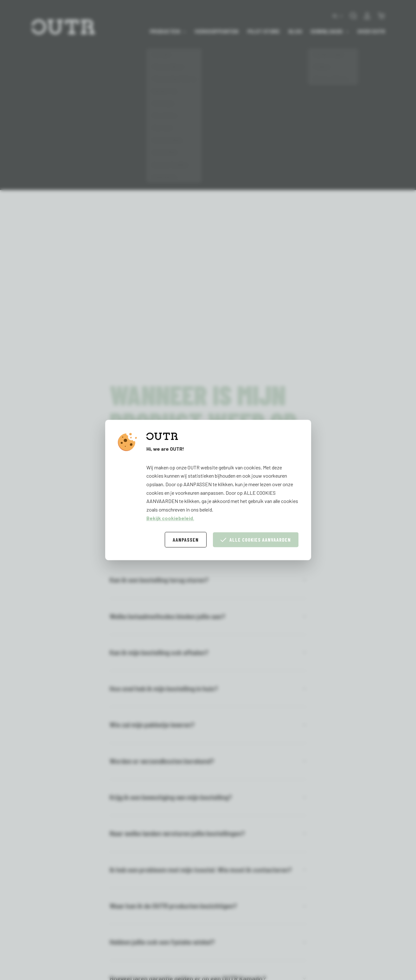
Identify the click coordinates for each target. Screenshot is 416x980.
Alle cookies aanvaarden (256, 540)
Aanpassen (186, 540)
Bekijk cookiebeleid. (170, 518)
